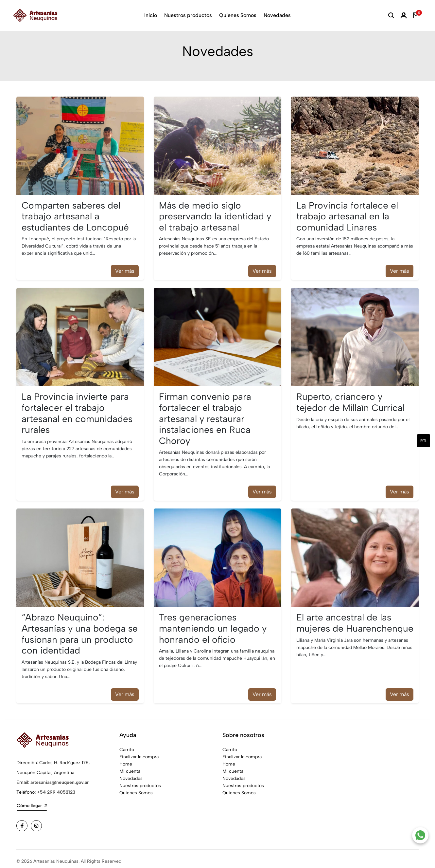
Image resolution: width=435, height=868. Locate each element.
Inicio (151, 15)
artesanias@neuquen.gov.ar (60, 777)
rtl (424, 441)
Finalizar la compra (139, 752)
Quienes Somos (238, 15)
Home (126, 759)
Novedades (277, 15)
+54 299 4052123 (56, 787)
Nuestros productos (188, 15)
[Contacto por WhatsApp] (420, 835)
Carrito (127, 745)
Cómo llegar (32, 801)
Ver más (125, 266)
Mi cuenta (130, 766)
